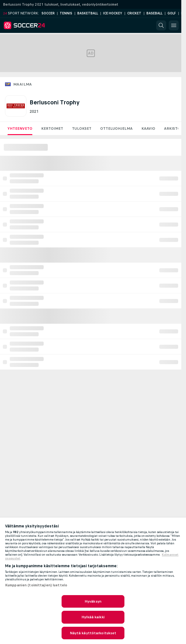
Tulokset (82, 128)
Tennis (66, 13)
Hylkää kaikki (93, 617)
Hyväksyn (93, 601)
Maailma (23, 84)
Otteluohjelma (116, 128)
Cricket (134, 13)
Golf (172, 13)
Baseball (154, 13)
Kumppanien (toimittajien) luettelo (36, 585)
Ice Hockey (113, 13)
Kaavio (148, 128)
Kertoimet (52, 128)
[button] (161, 25)
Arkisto (172, 128)
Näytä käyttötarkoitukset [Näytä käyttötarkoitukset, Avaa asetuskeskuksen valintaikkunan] (93, 633)
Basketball (88, 13)
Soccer (48, 13)
